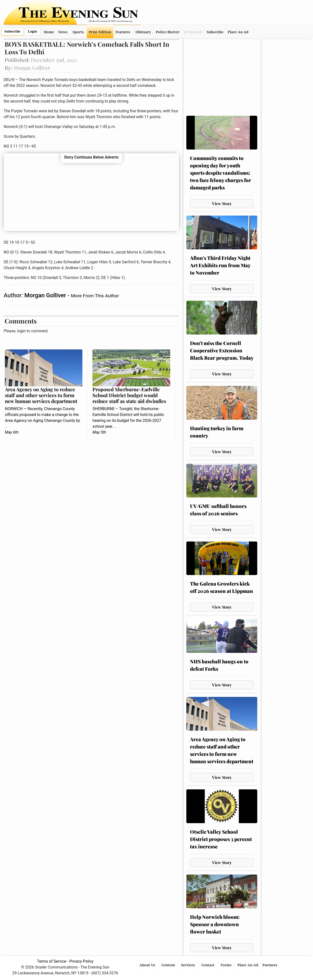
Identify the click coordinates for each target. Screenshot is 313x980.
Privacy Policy (81, 961)
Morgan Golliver (46, 295)
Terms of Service (52, 961)
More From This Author (95, 296)
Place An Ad (238, 32)
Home (49, 32)
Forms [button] (227, 965)
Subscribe (12, 31)
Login (33, 31)
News (63, 32)
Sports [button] (78, 32)
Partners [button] (270, 965)
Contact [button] (208, 965)
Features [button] (123, 32)
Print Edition (100, 32)
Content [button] (169, 965)
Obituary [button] (143, 32)
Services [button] (189, 965)
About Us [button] (148, 965)
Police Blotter (168, 32)
